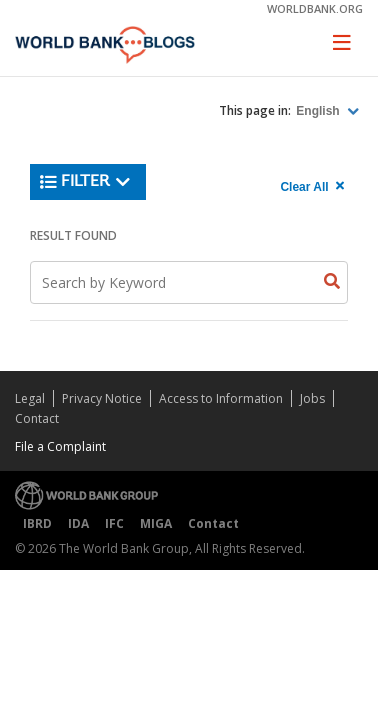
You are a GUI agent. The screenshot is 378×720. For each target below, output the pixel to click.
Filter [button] (85, 182)
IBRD (37, 523)
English (319, 111)
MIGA (156, 523)
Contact (37, 418)
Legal (30, 398)
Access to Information (221, 398)
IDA (78, 523)
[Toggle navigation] (342, 42)
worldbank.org (315, 8)
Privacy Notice (102, 398)
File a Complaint (60, 446)
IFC (114, 523)
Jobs (312, 398)
